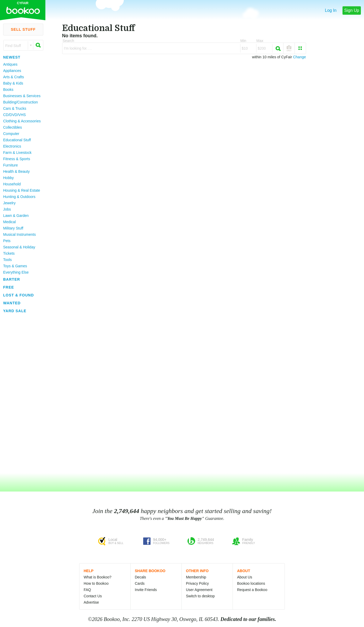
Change (299, 57)
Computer (11, 134)
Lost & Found (18, 295)
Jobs (7, 209)
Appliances (12, 71)
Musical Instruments (19, 234)
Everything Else (16, 272)
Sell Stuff (23, 29)
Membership (196, 577)
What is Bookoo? (98, 577)
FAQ (87, 590)
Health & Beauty (16, 171)
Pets (7, 241)
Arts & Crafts (14, 77)
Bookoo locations (251, 583)
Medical (9, 222)
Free (9, 287)
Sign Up (352, 10)
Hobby (8, 178)
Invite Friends (146, 590)
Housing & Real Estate (22, 190)
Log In (331, 10)
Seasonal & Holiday (19, 247)
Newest (12, 57)
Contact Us (93, 596)
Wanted (12, 303)
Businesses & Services (22, 96)
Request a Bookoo (252, 590)
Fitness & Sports (17, 159)
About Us (245, 577)
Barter (12, 279)
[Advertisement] (21, 394)
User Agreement (199, 590)
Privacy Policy (197, 583)
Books (8, 90)
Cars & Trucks (15, 108)
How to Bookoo (96, 583)
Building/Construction (20, 102)
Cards (140, 583)
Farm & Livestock (17, 153)
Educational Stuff (17, 140)
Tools (7, 260)
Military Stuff (13, 228)
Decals (140, 577)
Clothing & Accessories (22, 121)
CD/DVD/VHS (14, 115)
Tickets (9, 253)
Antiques (10, 64)
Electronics (12, 146)
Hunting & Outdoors (19, 197)
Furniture (10, 165)
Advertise (91, 602)
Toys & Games (15, 266)
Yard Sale (15, 311)
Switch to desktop (200, 596)
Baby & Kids (13, 83)
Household (12, 184)
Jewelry (9, 203)
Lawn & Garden (16, 216)
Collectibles (13, 127)
